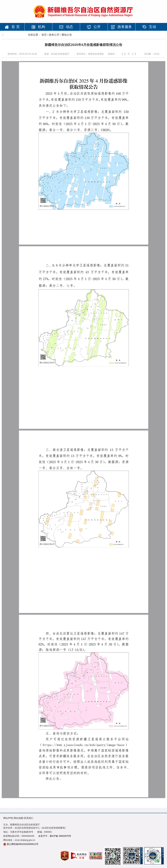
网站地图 (18, 818)
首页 (44, 35)
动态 (66, 27)
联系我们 (29, 818)
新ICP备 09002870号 (61, 836)
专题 (14, 35)
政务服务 (121, 27)
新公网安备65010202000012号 (23, 844)
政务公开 (54, 35)
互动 (149, 27)
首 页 (12, 27)
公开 (94, 27)
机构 (38, 27)
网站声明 (8, 818)
